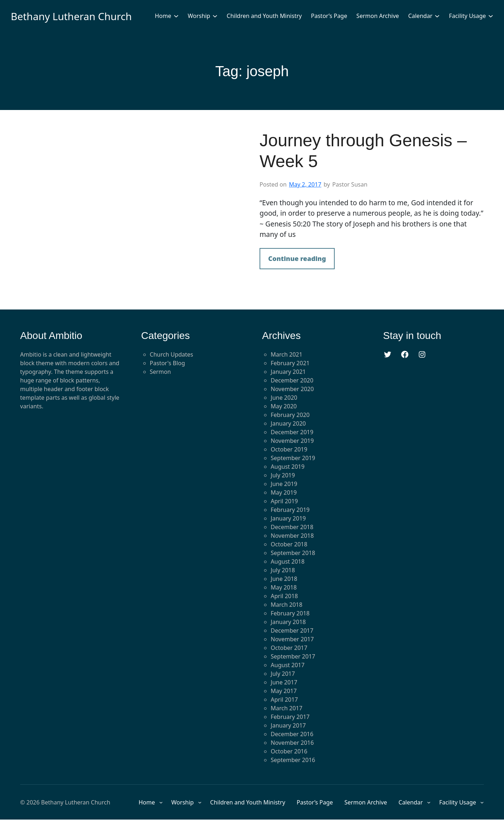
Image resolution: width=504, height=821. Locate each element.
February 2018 (290, 613)
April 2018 (284, 596)
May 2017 (284, 691)
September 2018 (293, 553)
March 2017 (287, 708)
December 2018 (292, 527)
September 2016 (293, 760)
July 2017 (283, 674)
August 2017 (288, 665)
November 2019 (292, 441)
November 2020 (292, 389)
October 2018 (289, 544)
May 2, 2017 (305, 184)
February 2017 (290, 717)
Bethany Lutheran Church (71, 16)
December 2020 (292, 380)
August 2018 (288, 561)
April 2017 (284, 700)
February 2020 (290, 415)
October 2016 (289, 751)
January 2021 (288, 372)
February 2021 (290, 363)
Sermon (161, 372)
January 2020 (288, 423)
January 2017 (288, 725)
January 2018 (288, 622)
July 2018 (283, 570)
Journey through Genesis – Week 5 (363, 151)
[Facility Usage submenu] (491, 16)
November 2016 (292, 743)
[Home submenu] (176, 16)
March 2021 (287, 354)
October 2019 (289, 449)
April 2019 (284, 501)
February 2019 (290, 510)
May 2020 (284, 406)
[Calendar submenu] (437, 16)
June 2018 (284, 579)
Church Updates (172, 354)
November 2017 (292, 639)
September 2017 (293, 656)
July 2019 (283, 475)
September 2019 (293, 458)
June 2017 (284, 682)
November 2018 (292, 536)
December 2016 (292, 734)
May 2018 (284, 587)
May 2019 (284, 492)
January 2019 (288, 518)
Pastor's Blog (168, 363)
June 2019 (284, 484)
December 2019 (292, 432)
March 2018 (287, 605)
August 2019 (288, 467)
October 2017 (289, 648)
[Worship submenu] (215, 16)
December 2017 (292, 630)
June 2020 (284, 398)
